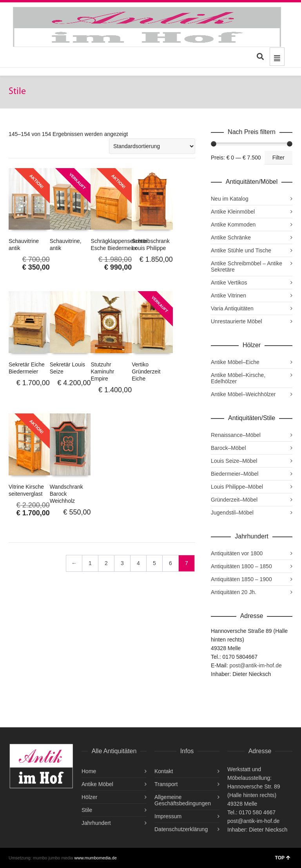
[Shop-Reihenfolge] (152, 146)
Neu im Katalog (230, 199)
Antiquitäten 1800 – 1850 (241, 566)
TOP (283, 858)
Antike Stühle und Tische (241, 250)
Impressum (168, 816)
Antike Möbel (97, 784)
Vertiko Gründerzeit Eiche (146, 371)
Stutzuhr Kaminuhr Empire (102, 371)
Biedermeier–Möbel (235, 474)
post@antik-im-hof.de (255, 665)
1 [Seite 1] (90, 563)
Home (89, 771)
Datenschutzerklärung (181, 829)
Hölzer (89, 797)
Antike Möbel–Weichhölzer (243, 394)
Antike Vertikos (229, 283)
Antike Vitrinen (228, 295)
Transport (166, 784)
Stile (87, 810)
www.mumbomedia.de (96, 858)
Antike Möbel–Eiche (235, 362)
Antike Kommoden (233, 225)
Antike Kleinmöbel (233, 212)
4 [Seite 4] (138, 563)
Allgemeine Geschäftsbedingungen (183, 800)
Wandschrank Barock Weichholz (66, 494)
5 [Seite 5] (154, 563)
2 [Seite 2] (106, 563)
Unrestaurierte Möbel (237, 321)
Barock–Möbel (228, 448)
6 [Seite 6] (170, 563)
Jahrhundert (96, 823)
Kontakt (164, 771)
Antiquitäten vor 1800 (237, 553)
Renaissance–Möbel (236, 435)
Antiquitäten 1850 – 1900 (241, 579)
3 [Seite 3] (122, 563)
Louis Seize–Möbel (234, 461)
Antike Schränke (231, 237)
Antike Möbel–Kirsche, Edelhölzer (238, 378)
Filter (278, 158)
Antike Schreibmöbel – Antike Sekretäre (247, 266)
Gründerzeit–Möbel (234, 500)
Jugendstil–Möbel (232, 513)
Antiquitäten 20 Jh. (234, 592)
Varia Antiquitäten (232, 308)
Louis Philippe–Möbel (237, 487)
